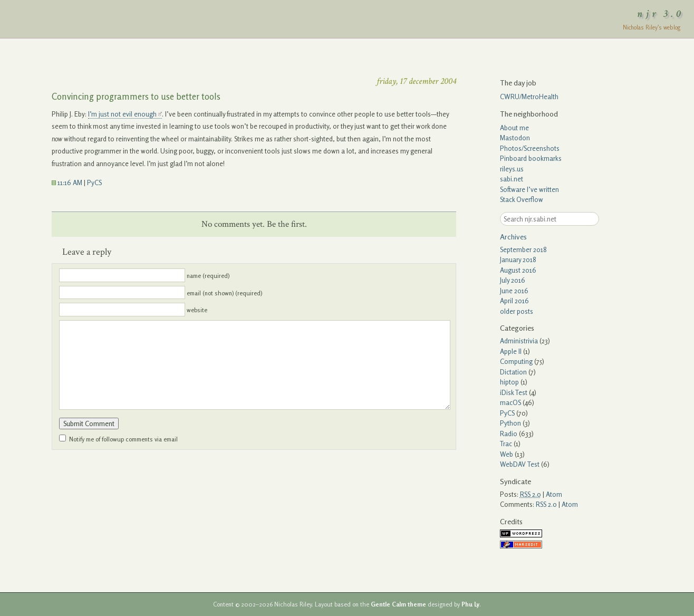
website (197, 310)
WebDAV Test (520, 464)
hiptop (509, 382)
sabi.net (512, 179)
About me (514, 128)
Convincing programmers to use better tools (136, 96)
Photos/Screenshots (530, 148)
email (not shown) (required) (224, 293)
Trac (506, 444)
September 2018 (523, 249)
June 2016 (514, 291)
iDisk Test (514, 392)
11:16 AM (67, 182)
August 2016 (518, 270)
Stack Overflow (522, 199)
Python (510, 423)
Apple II (511, 351)
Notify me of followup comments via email (123, 439)
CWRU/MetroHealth (529, 97)
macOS (510, 402)
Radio (509, 434)
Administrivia (519, 341)
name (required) (208, 276)
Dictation (513, 372)
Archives (513, 237)
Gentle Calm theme (398, 604)
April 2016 (514, 301)
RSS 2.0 (546, 504)
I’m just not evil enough (122, 114)
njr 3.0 (661, 14)
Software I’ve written (529, 189)
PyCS (94, 182)
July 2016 (513, 280)
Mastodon (515, 138)
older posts (517, 311)
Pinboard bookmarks (531, 158)
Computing (516, 361)
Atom (554, 494)
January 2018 (518, 259)
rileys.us (512, 169)
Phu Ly (470, 604)
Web (507, 454)
